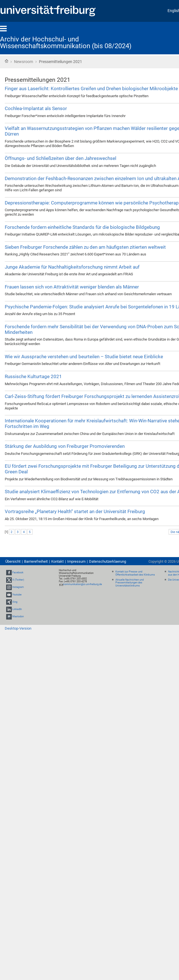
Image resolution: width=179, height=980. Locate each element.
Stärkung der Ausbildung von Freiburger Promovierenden (65, 446)
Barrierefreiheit (36, 561)
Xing (15, 602)
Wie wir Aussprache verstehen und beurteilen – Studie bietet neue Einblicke (84, 357)
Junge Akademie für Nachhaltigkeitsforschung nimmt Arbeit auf (72, 267)
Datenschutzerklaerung (108, 561)
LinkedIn (17, 609)
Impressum (76, 561)
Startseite (6, 61)
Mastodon (18, 616)
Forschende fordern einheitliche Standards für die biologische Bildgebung (82, 227)
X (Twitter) (18, 580)
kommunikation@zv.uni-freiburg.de (83, 584)
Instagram (18, 587)
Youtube (17, 595)
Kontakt (57, 561)
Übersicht (13, 561)
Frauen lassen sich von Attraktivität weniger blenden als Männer (72, 287)
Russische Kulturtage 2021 (33, 376)
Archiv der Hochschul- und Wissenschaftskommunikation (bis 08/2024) (66, 43)
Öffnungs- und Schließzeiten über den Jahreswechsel (61, 158)
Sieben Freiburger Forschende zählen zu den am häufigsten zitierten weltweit (85, 247)
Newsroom (24, 62)
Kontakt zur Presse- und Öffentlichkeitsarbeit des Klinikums (135, 573)
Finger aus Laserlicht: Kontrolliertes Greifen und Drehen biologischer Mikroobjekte (91, 89)
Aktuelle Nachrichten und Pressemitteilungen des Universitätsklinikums (130, 583)
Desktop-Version (18, 628)
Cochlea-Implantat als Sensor (36, 108)
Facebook (18, 572)
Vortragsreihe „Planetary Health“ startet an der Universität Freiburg (75, 511)
